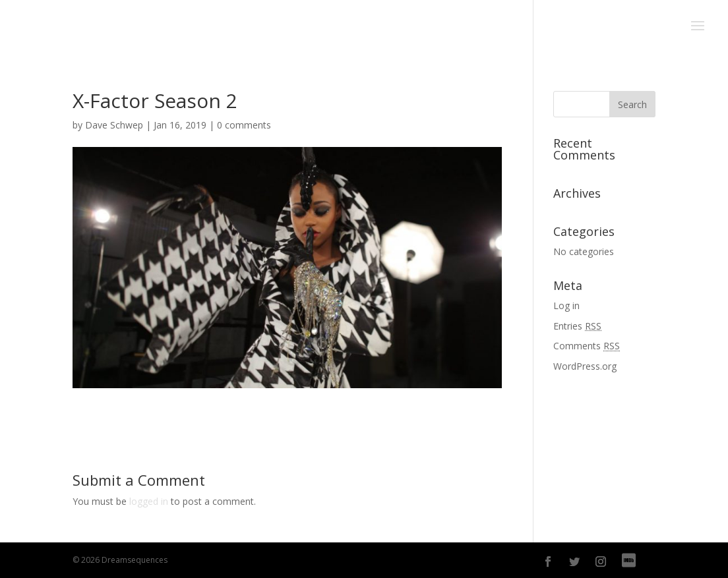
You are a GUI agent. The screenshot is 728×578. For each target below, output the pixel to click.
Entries (577, 326)
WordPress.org (585, 366)
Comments (587, 346)
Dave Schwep (114, 125)
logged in (149, 501)
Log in (566, 305)
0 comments (244, 125)
